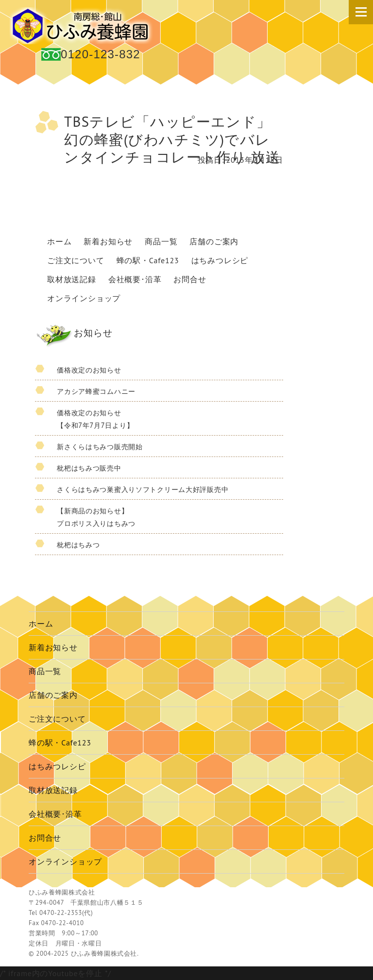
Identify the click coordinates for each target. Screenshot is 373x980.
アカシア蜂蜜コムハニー (96, 391)
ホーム (59, 241)
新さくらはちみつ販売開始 (100, 447)
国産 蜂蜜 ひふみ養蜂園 (83, 26)
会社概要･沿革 (135, 279)
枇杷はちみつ (78, 545)
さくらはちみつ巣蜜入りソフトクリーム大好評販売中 (143, 489)
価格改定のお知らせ (89, 370)
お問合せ (190, 279)
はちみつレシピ (220, 260)
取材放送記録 (72, 279)
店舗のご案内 (214, 241)
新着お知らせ (108, 241)
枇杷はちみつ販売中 (89, 468)
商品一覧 (161, 241)
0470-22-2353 (61, 913)
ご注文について (76, 260)
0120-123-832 (101, 54)
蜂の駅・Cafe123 (148, 260)
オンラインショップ (84, 298)
